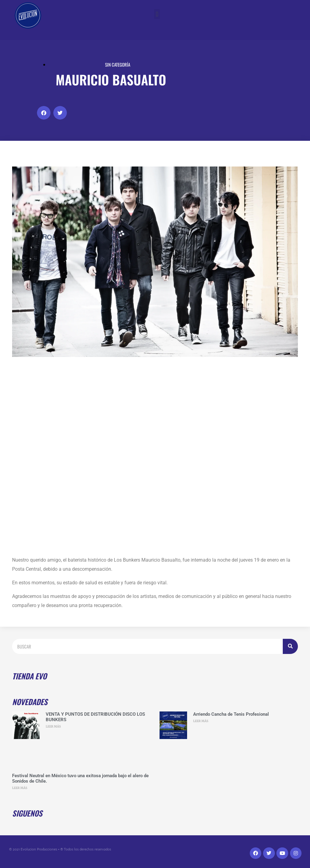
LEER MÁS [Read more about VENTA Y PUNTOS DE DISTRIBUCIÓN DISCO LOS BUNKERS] (53, 726)
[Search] (290, 646)
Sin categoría (118, 64)
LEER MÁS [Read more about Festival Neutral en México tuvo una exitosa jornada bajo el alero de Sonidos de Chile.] (20, 788)
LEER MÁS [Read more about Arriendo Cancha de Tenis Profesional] (201, 721)
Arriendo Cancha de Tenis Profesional (231, 714)
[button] (157, 14)
